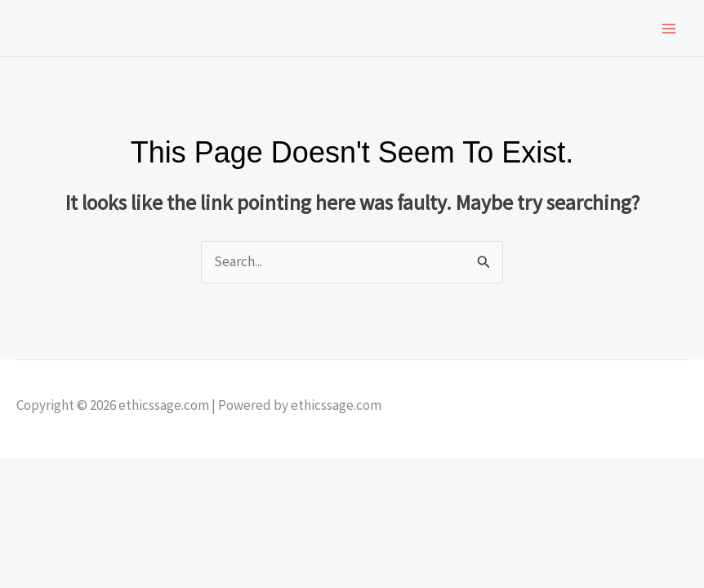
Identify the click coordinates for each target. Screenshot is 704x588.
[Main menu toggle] (670, 29)
